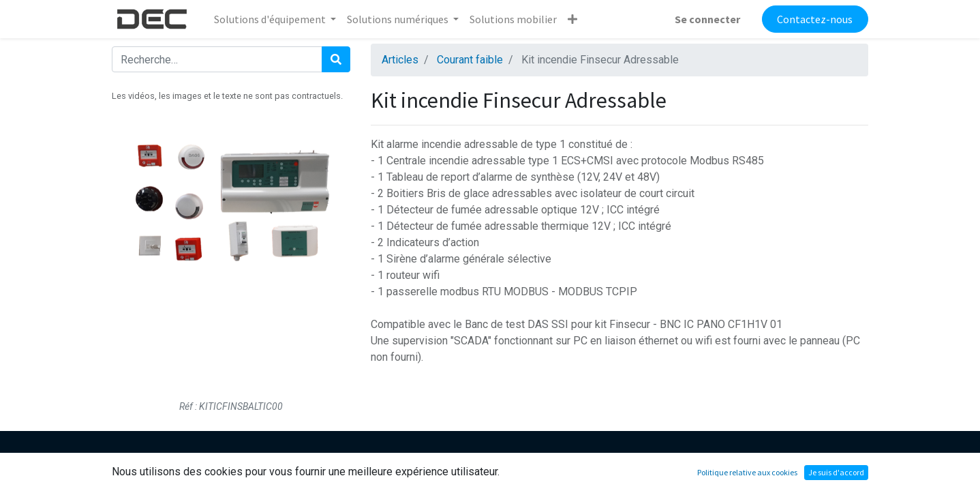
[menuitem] (513, 19)
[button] (572, 19)
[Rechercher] (336, 59)
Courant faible (470, 60)
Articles (400, 60)
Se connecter (707, 19)
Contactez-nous (815, 19)
